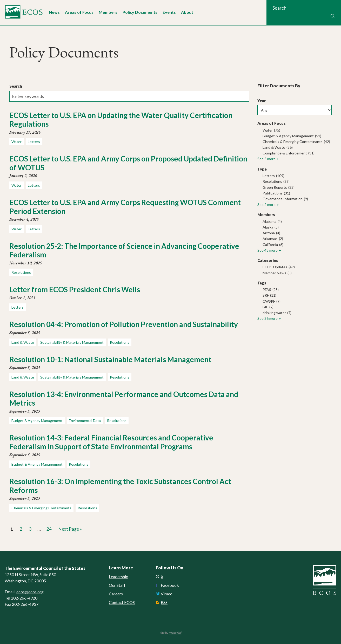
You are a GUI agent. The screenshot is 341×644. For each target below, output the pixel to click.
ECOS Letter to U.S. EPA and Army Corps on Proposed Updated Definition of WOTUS (128, 163)
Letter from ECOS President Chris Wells (75, 290)
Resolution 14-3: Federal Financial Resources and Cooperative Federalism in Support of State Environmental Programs (111, 442)
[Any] (295, 110)
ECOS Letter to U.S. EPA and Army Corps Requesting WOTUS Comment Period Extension (125, 207)
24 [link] (49, 529)
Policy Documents (140, 12)
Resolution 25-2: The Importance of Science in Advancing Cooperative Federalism (124, 250)
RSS (164, 603)
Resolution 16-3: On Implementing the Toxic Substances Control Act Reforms (120, 486)
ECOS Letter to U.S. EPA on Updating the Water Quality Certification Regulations (121, 120)
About (187, 12)
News (54, 12)
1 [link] (12, 529)
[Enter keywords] (129, 96)
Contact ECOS (122, 603)
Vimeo (167, 594)
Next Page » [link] (71, 529)
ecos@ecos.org (30, 592)
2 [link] (21, 529)
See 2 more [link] (266, 205)
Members (108, 12)
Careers (116, 594)
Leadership (119, 577)
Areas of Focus (79, 12)
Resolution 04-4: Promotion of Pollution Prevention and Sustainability (124, 324)
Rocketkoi (175, 633)
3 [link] (31, 529)
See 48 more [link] (268, 250)
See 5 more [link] (266, 159)
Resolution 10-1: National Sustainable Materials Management (110, 359)
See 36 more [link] (268, 319)
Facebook (170, 585)
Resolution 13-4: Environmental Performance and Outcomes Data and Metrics (124, 399)
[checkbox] (295, 130)
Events (169, 12)
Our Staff (117, 585)
